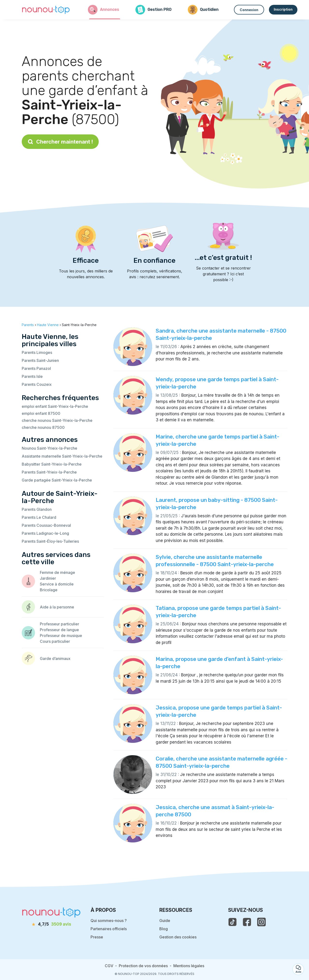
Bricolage (49, 590)
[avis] (51, 924)
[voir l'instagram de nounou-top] (261, 922)
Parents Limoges (37, 352)
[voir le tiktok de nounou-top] (232, 922)
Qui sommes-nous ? (109, 921)
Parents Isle (32, 376)
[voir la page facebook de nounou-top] (247, 922)
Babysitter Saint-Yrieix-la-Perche (52, 464)
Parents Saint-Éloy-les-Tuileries (50, 541)
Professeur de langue (59, 630)
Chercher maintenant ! (60, 142)
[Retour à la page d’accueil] (46, 10)
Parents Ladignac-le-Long (45, 533)
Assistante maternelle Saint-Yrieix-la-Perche (62, 456)
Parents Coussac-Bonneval (46, 525)
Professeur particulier (60, 624)
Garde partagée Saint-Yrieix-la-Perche (57, 480)
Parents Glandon (37, 509)
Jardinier (48, 578)
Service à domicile (57, 584)
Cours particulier (55, 641)
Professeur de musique (61, 636)
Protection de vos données (143, 966)
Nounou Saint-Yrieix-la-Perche (49, 448)
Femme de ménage (57, 572)
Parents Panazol (36, 368)
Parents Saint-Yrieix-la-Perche (49, 472)
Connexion (249, 10)
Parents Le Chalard (39, 517)
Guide (165, 921)
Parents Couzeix (37, 384)
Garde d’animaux (55, 658)
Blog (164, 929)
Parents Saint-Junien (40, 360)
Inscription (283, 9)
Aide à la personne (57, 607)
